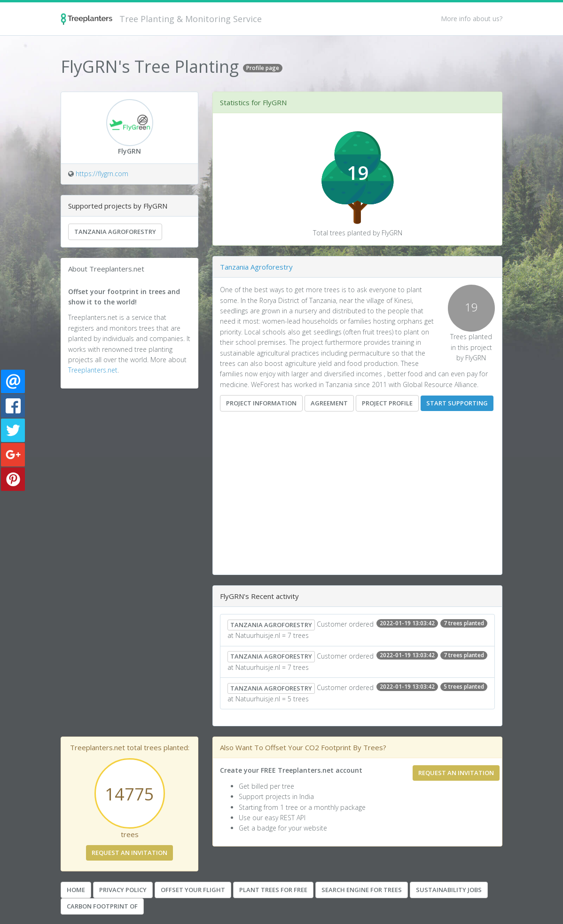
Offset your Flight (193, 890)
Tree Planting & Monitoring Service (191, 19)
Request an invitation (129, 853)
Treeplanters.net (93, 370)
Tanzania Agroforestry (115, 232)
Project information (261, 403)
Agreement (329, 403)
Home (76, 890)
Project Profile (387, 403)
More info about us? (472, 19)
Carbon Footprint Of (102, 906)
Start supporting (457, 403)
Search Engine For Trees (362, 890)
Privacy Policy (123, 890)
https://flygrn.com (102, 174)
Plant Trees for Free (273, 890)
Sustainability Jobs (449, 890)
